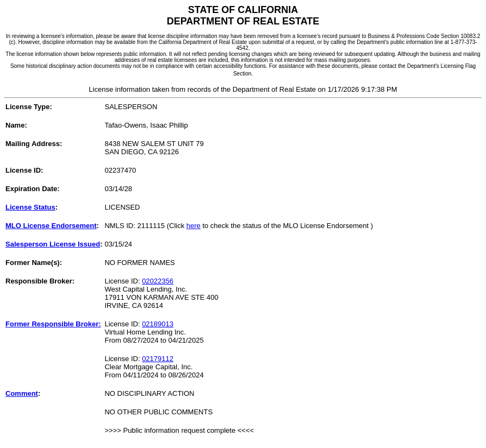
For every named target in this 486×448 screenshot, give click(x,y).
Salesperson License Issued (53, 244)
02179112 (158, 359)
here (194, 226)
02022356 (158, 281)
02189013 (158, 324)
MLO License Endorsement (51, 226)
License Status (30, 207)
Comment (22, 393)
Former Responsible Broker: (53, 324)
